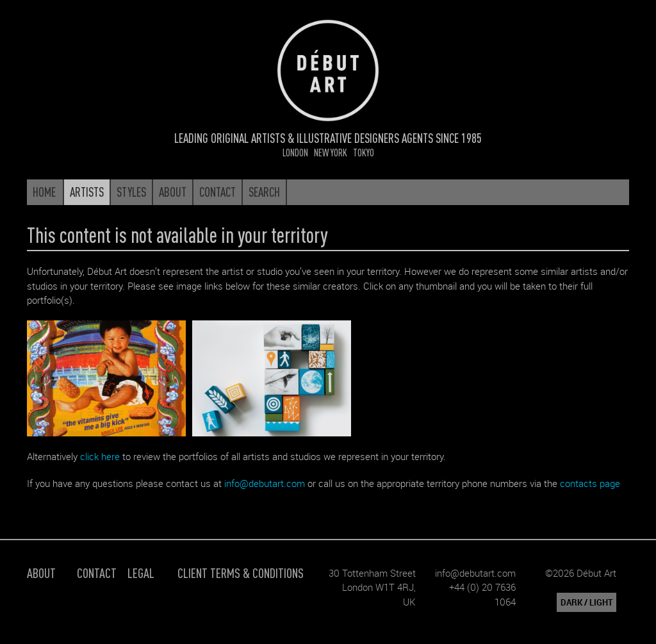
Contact (97, 573)
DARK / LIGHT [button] (586, 602)
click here (100, 456)
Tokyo (364, 152)
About (41, 573)
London (295, 152)
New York (331, 152)
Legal (141, 573)
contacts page (590, 483)
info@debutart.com (265, 483)
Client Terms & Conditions (241, 573)
